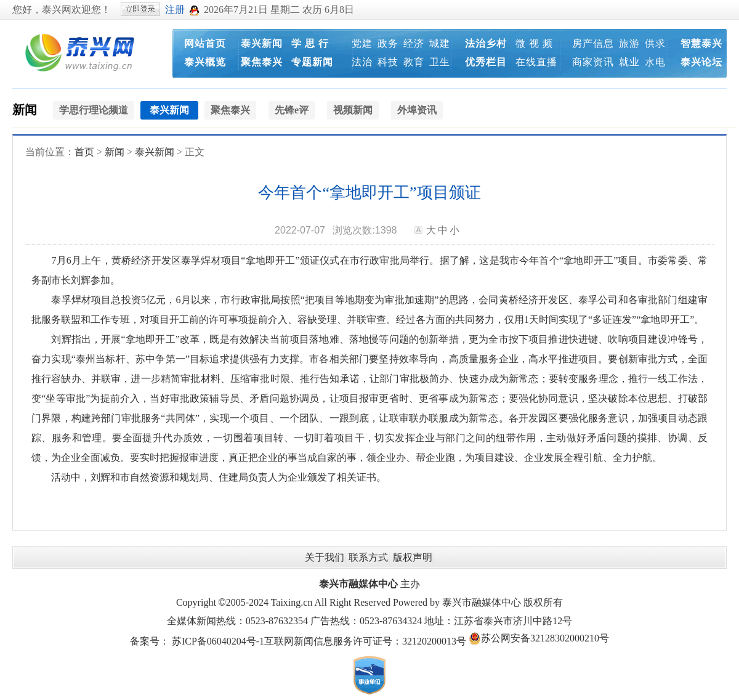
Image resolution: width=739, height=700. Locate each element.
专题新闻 (312, 62)
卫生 (440, 62)
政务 (388, 43)
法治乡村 (486, 43)
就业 (629, 62)
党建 (362, 43)
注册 (175, 10)
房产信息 (593, 43)
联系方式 (368, 557)
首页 (84, 152)
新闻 (25, 110)
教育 (414, 62)
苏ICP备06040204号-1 (218, 641)
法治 (362, 62)
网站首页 (205, 43)
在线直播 (536, 62)
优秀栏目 (486, 62)
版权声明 (413, 557)
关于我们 (325, 557)
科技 (388, 62)
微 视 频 (534, 43)
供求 (655, 43)
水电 (655, 62)
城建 (440, 43)
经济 (414, 43)
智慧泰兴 (701, 43)
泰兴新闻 (262, 43)
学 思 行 (310, 43)
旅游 (629, 43)
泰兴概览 (205, 62)
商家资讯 (593, 62)
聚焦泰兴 (262, 62)
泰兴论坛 (701, 62)
